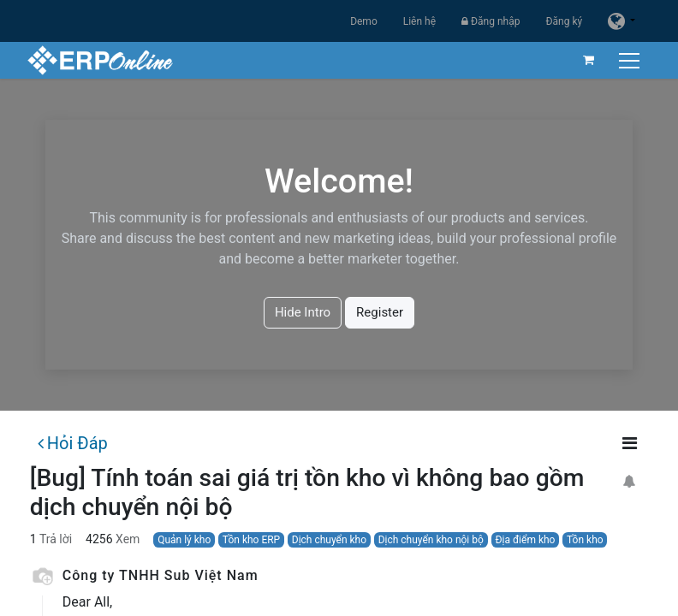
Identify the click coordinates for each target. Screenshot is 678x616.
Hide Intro (303, 312)
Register (380, 312)
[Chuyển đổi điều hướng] (628, 60)
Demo (364, 21)
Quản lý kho (184, 540)
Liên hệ (419, 21)
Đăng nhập (491, 21)
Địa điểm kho (525, 540)
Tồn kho (585, 540)
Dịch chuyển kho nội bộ (431, 540)
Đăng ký (564, 21)
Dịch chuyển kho (329, 540)
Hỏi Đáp (73, 443)
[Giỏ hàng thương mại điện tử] (586, 60)
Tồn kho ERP (251, 540)
